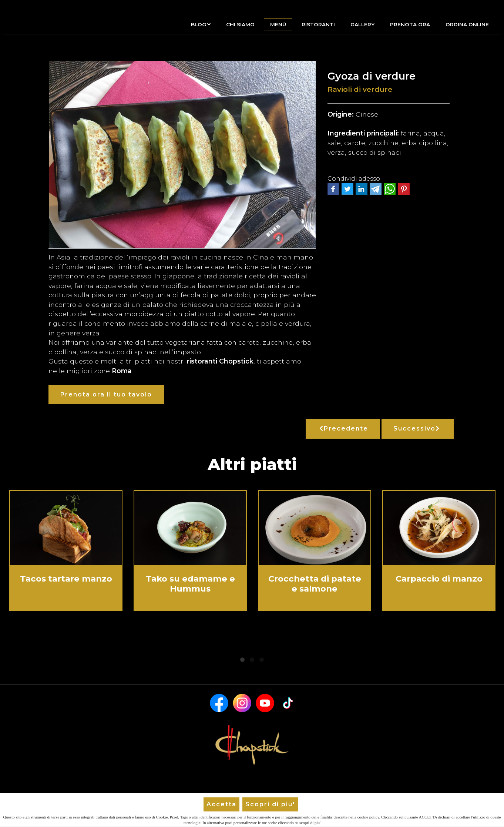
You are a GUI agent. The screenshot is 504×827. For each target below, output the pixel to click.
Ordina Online (467, 24)
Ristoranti (318, 24)
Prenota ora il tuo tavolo (106, 394)
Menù (278, 24)
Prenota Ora (410, 24)
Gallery (362, 24)
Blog (201, 24)
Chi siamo (240, 24)
